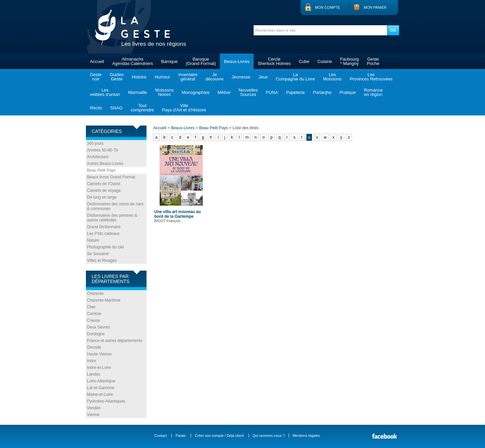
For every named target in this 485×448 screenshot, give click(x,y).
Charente (95, 294)
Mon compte (327, 7)
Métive (224, 92)
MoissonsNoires (165, 92)
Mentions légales (306, 436)
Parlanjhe (322, 92)
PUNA (272, 92)
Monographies (195, 92)
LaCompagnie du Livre (295, 77)
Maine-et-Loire (100, 394)
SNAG (116, 108)
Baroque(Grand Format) (201, 61)
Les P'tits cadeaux (103, 234)
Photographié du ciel (105, 247)
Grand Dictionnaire (104, 227)
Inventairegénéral (188, 77)
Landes (93, 374)
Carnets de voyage (104, 191)
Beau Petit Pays (101, 170)
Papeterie (295, 92)
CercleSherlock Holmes (274, 61)
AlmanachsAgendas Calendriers (133, 61)
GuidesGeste (117, 77)
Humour (162, 77)
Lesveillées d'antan (105, 92)
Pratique (348, 92)
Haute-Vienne (99, 354)
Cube (304, 61)
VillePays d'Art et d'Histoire (184, 108)
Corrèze (94, 314)
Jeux (263, 77)
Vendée (94, 408)
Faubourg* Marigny (350, 61)
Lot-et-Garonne (101, 388)
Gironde (94, 347)
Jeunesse (241, 77)
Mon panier (375, 7)
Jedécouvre (214, 77)
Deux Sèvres (99, 327)
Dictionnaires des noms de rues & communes (115, 206)
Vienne (93, 415)
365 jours (95, 143)
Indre (91, 361)
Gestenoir (96, 77)
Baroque (169, 61)
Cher (91, 307)
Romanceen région (373, 92)
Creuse (93, 320)
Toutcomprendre (142, 108)
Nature (93, 240)
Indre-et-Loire (99, 368)
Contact (160, 436)
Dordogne (96, 334)
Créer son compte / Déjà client (219, 436)
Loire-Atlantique (101, 381)
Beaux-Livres (237, 61)
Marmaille (137, 92)
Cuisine (325, 61)
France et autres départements (115, 341)
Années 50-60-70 (102, 150)
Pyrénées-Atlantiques (106, 401)
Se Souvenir (98, 254)
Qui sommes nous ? (269, 436)
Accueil (97, 61)
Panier (181, 436)
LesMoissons (332, 77)
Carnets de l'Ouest (104, 184)
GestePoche (373, 61)
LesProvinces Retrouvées (371, 77)
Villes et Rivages (102, 261)
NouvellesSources (248, 92)
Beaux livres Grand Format (111, 177)
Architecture (98, 157)
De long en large (102, 197)
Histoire (139, 77)
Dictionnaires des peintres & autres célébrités (112, 218)
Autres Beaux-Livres (105, 164)
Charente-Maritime (104, 300)
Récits (96, 108)
